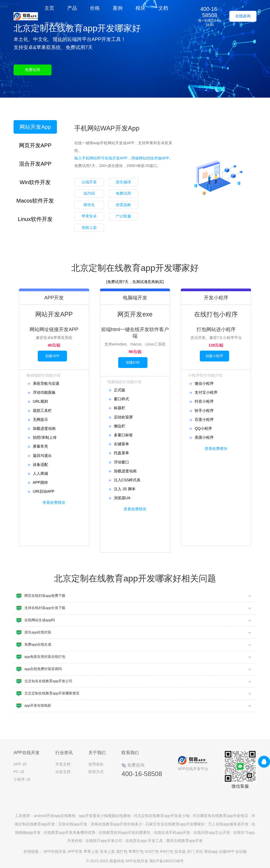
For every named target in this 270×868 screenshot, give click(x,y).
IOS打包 (152, 851)
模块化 (89, 205)
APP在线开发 (55, 851)
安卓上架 (107, 851)
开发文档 (63, 764)
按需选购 (123, 205)
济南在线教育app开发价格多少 (116, 824)
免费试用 (33, 70)
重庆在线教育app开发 (184, 841)
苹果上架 (91, 851)
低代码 (89, 193)
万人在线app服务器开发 (228, 824)
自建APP (227, 851)
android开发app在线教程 (55, 816)
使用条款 (96, 764)
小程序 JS (22, 779)
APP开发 (75, 851)
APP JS (20, 764)
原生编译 (123, 182)
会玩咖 (241, 851)
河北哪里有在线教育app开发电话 (220, 816)
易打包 (122, 851)
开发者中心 (57, 24)
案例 (118, 8)
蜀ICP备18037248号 (167, 861)
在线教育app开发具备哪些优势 (70, 832)
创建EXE (133, 362)
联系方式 (96, 772)
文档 (163, 8)
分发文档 (63, 772)
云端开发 (89, 182)
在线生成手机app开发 (172, 832)
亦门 (191, 851)
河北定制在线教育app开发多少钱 (161, 816)
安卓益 (180, 851)
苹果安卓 (89, 216)
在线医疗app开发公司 (104, 841)
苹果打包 (136, 851)
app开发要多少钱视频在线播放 (105, 816)
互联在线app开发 (73, 824)
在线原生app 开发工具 (144, 841)
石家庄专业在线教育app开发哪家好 (175, 824)
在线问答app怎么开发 (212, 832)
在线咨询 (243, 16)
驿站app (211, 851)
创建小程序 (214, 356)
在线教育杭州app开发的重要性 (125, 832)
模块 (140, 8)
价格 (95, 8)
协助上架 (89, 228)
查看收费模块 (54, 502)
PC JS (19, 772)
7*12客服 (123, 216)
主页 (49, 8)
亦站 (199, 851)
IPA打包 (167, 851)
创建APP (52, 356)
